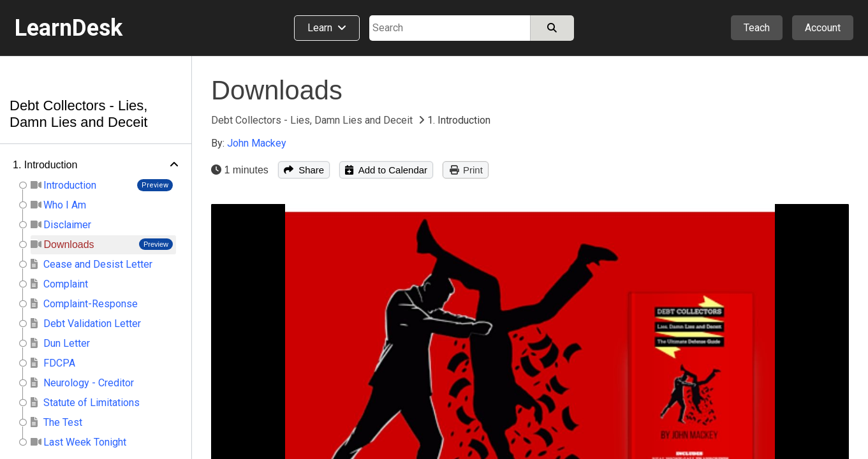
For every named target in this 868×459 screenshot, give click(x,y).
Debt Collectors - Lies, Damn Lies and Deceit (78, 114)
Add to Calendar (386, 170)
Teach (757, 28)
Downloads (277, 90)
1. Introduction (45, 165)
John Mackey (257, 143)
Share (304, 170)
